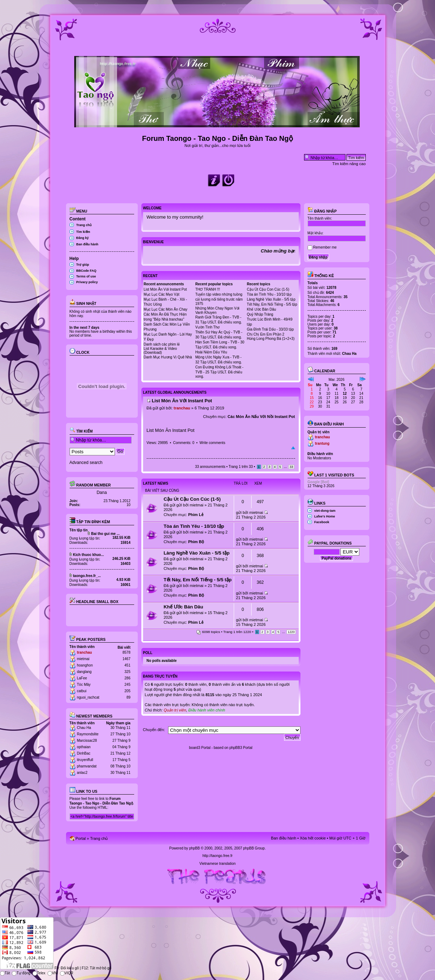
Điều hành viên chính (207, 710)
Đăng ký (83, 238)
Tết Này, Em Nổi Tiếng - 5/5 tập (272, 304)
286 (128, 678)
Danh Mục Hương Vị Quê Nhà (168, 357)
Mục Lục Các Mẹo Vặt (162, 294)
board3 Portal (200, 748)
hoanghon (85, 665)
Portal (81, 838)
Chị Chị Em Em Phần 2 (266, 334)
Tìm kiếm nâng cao (349, 164)
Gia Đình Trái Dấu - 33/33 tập (270, 329)
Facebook (322, 522)
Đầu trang (293, 448)
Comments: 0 (184, 443)
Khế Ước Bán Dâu (262, 309)
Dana (102, 492)
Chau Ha (84, 728)
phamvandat (87, 766)
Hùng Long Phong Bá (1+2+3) (271, 339)
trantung (322, 443)
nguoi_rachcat (88, 697)
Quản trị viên (175, 710)
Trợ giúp (83, 265)
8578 (126, 652)
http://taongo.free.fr (217, 856)
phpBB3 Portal (241, 748)
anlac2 (82, 773)
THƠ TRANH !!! (208, 289)
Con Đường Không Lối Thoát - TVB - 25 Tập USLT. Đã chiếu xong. (219, 372)
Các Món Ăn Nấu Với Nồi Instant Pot (261, 417)
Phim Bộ (196, 542)
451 (128, 665)
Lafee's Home (325, 516)
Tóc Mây (84, 685)
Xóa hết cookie (313, 838)
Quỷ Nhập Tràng (260, 314)
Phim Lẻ (196, 515)
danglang (84, 672)
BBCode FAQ (87, 271)
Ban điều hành (87, 244)
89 (128, 697)
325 (128, 672)
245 (128, 685)
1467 (126, 659)
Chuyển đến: (154, 730)
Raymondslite (88, 734)
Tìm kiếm (83, 232)
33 (291, 467)
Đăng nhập (322, 211)
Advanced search (86, 463)
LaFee (82, 678)
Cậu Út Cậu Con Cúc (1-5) (268, 289)
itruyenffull (85, 760)
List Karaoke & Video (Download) (160, 351)
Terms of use (86, 276)
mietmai (83, 659)
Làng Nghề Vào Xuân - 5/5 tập (271, 299)
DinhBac (84, 753)
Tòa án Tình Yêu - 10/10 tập (269, 294)
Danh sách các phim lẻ (162, 344)
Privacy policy (87, 282)
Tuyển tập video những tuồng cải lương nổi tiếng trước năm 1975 (219, 299)
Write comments (212, 443)
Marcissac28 (87, 741)
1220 (291, 632)
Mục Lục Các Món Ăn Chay (166, 309)
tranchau (85, 652)
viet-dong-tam (325, 511)
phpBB (194, 848)
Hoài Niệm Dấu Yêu (211, 352)
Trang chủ (84, 225)
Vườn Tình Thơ (207, 327)
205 (128, 691)
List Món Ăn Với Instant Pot (165, 289)
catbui (82, 691)
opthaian (84, 747)
